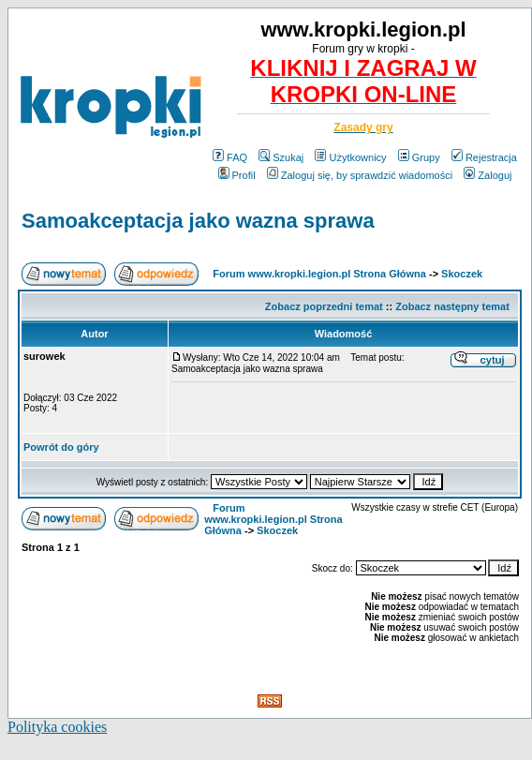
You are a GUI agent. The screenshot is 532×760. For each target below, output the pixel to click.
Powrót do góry (61, 447)
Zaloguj (488, 175)
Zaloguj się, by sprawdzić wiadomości (360, 175)
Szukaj (281, 157)
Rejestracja (484, 157)
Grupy (419, 157)
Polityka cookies (57, 727)
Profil (237, 175)
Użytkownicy (350, 157)
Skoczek (462, 274)
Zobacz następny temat (452, 306)
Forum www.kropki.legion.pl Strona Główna (319, 274)
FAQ (230, 157)
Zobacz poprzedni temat (324, 306)
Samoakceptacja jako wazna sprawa (198, 221)
